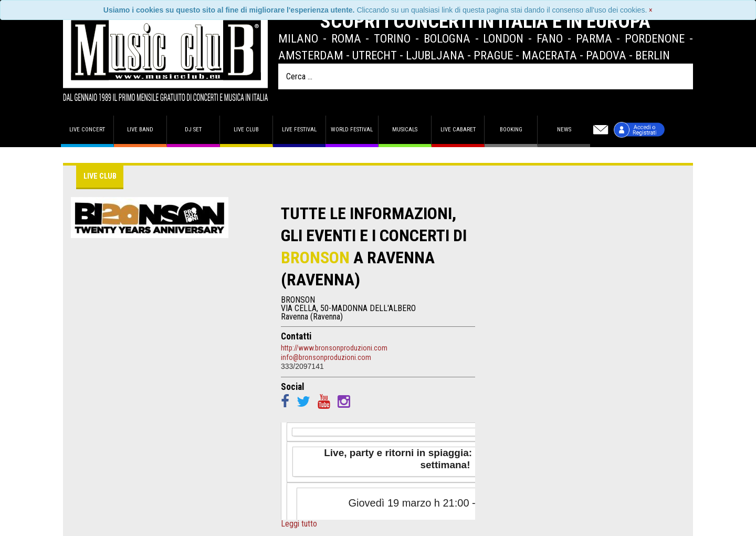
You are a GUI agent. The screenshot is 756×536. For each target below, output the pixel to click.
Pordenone (655, 38)
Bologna (447, 38)
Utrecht (375, 55)
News (564, 130)
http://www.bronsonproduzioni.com (334, 348)
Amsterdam (311, 55)
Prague (493, 55)
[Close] (651, 10)
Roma (346, 38)
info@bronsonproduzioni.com (326, 357)
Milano (298, 38)
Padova (606, 55)
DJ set (193, 130)
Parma (594, 38)
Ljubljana (435, 55)
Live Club (246, 130)
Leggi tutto (299, 524)
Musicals (405, 130)
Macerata (549, 55)
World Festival (352, 130)
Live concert (87, 130)
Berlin (653, 55)
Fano (550, 38)
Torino (392, 38)
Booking (511, 130)
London (503, 38)
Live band (140, 130)
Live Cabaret (458, 130)
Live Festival (299, 130)
